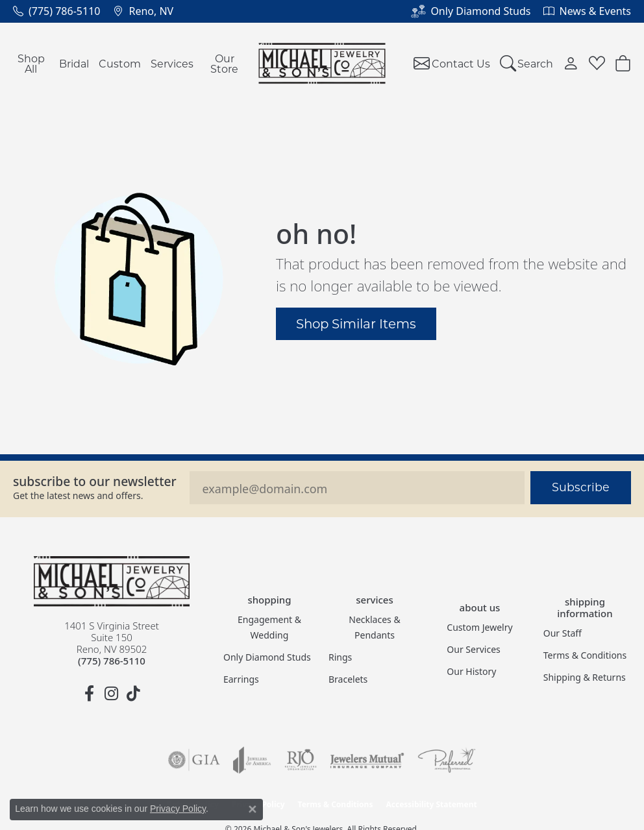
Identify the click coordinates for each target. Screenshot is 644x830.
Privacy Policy (178, 809)
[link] (56, 11)
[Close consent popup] (253, 809)
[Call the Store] (112, 661)
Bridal (74, 63)
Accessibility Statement (431, 804)
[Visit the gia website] (194, 760)
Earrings (241, 679)
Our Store (224, 63)
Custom (120, 63)
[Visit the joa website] (252, 760)
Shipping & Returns (585, 677)
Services (172, 63)
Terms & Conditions (585, 655)
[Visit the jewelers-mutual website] (367, 760)
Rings (340, 657)
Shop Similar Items (356, 323)
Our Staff (563, 633)
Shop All (31, 63)
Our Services (473, 649)
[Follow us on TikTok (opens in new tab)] (134, 694)
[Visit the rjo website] (301, 760)
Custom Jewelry (479, 627)
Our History (471, 671)
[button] (527, 63)
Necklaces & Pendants (374, 627)
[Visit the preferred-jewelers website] (447, 760)
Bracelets (348, 679)
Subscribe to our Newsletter (95, 481)
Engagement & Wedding (269, 627)
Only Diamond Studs (267, 657)
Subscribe (581, 487)
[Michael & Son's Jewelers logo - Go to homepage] (322, 63)
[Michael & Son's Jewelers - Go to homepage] (112, 581)
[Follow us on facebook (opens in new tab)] (90, 694)
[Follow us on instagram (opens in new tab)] (112, 694)
